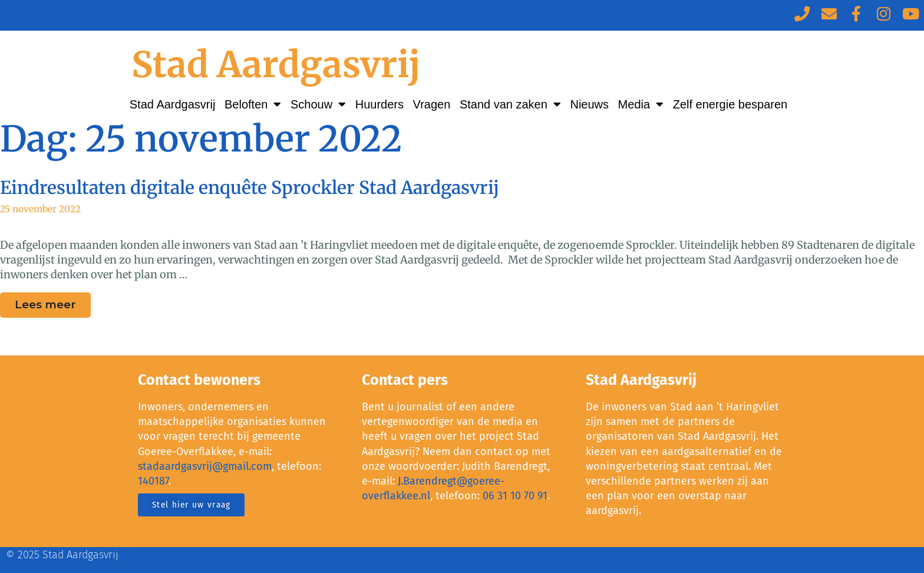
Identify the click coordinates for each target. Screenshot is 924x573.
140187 (153, 481)
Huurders (379, 104)
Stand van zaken (510, 104)
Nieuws (589, 104)
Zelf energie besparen (730, 104)
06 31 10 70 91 (515, 496)
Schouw (318, 104)
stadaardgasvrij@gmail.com (205, 466)
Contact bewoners (199, 380)
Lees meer (53, 302)
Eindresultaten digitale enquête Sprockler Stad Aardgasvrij (250, 187)
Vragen (432, 104)
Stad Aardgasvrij (276, 65)
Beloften (253, 104)
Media (641, 104)
